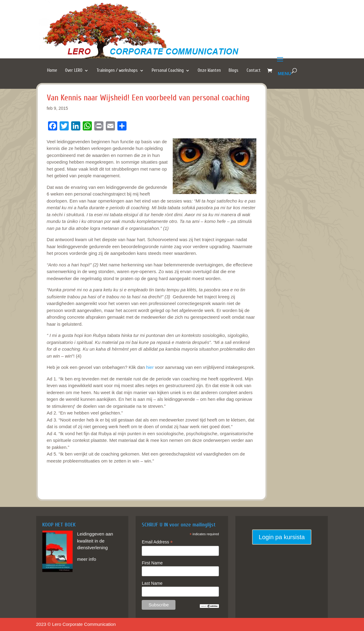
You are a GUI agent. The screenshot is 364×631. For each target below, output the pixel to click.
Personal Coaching (168, 71)
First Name (152, 563)
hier (150, 367)
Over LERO (74, 71)
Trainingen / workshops (117, 71)
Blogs (234, 71)
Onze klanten (209, 71)
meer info (87, 559)
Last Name (152, 583)
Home (52, 71)
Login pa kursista (282, 537)
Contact (254, 71)
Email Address (157, 542)
